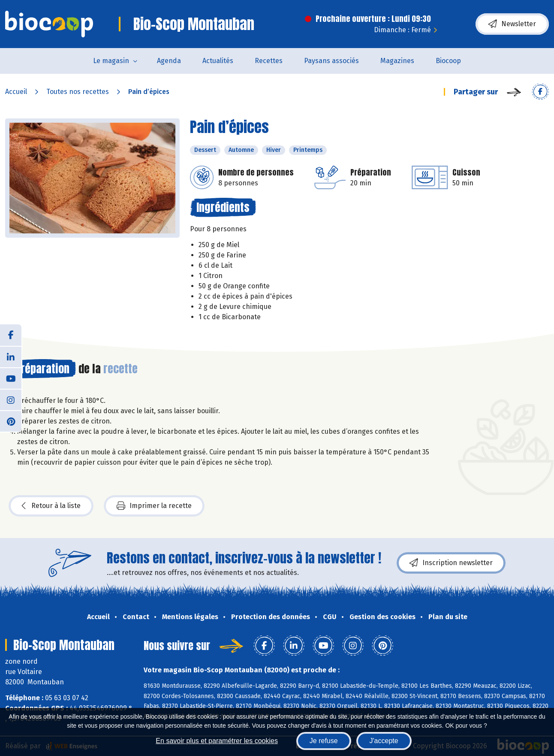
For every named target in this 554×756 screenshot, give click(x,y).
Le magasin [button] (111, 61)
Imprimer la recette (154, 506)
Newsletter (512, 24)
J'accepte (384, 741)
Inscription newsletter (451, 563)
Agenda (169, 61)
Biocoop (448, 61)
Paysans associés (331, 61)
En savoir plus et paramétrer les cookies (217, 741)
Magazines (397, 61)
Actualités (218, 61)
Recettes (269, 61)
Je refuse (324, 741)
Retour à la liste (51, 506)
